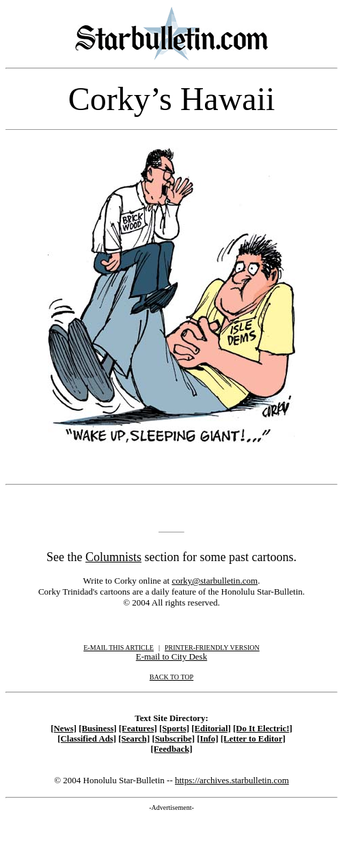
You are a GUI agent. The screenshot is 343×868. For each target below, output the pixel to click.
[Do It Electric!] (263, 729)
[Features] (138, 729)
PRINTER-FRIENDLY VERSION (212, 648)
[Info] (207, 739)
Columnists (113, 557)
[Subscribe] (173, 739)
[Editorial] (211, 729)
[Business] (97, 729)
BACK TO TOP (171, 677)
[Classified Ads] (87, 739)
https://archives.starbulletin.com (232, 780)
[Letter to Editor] (253, 739)
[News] (64, 729)
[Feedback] (171, 749)
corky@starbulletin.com (215, 581)
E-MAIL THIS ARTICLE (119, 648)
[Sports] (174, 729)
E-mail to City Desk (171, 656)
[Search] (134, 739)
